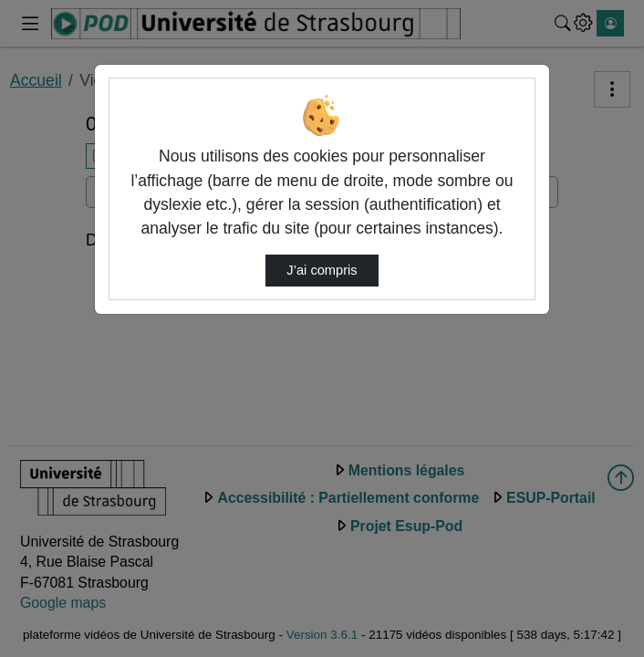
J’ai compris (322, 270)
